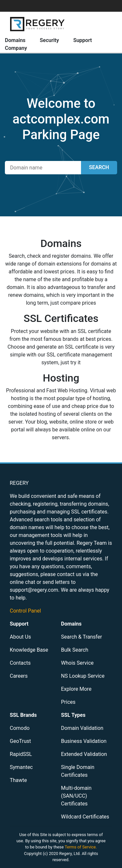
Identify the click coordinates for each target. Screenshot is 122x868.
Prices (68, 702)
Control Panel (25, 611)
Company (16, 48)
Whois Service (77, 663)
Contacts (20, 663)
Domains (15, 40)
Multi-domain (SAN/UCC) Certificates (76, 796)
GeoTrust (20, 741)
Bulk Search (75, 650)
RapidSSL (21, 754)
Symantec (21, 767)
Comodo (20, 728)
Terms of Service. (81, 847)
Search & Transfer (82, 637)
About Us (20, 637)
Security (49, 40)
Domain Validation (82, 728)
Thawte (18, 780)
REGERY (19, 483)
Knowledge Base (29, 650)
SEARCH (99, 167)
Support (82, 40)
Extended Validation (84, 754)
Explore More (76, 689)
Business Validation (84, 741)
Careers (19, 676)
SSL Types (73, 715)
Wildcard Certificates (85, 817)
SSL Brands (23, 715)
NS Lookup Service (83, 676)
